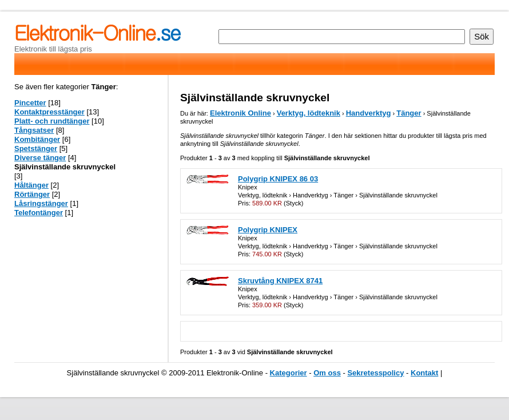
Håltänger (31, 185)
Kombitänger (37, 139)
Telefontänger (39, 213)
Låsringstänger (41, 203)
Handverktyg (369, 113)
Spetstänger (36, 148)
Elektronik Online (240, 113)
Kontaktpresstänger (49, 112)
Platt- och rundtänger (52, 121)
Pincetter (30, 103)
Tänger (409, 113)
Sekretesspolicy (375, 373)
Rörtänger (32, 194)
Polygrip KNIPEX (268, 230)
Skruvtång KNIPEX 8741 (280, 281)
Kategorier (289, 373)
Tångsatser (34, 130)
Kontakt (424, 373)
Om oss (327, 373)
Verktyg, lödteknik (309, 113)
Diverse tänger (40, 158)
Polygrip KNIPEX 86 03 (278, 179)
